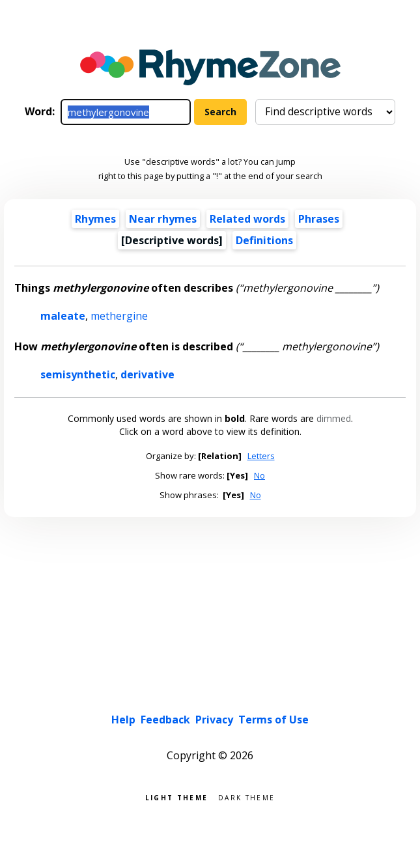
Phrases (319, 219)
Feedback (165, 720)
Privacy (214, 720)
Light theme (176, 797)
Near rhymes (163, 219)
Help (123, 720)
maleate (63, 316)
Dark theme (246, 797)
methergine (119, 316)
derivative (147, 374)
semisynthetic (78, 374)
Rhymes (95, 219)
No (259, 475)
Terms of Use (273, 720)
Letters (261, 456)
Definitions (264, 240)
